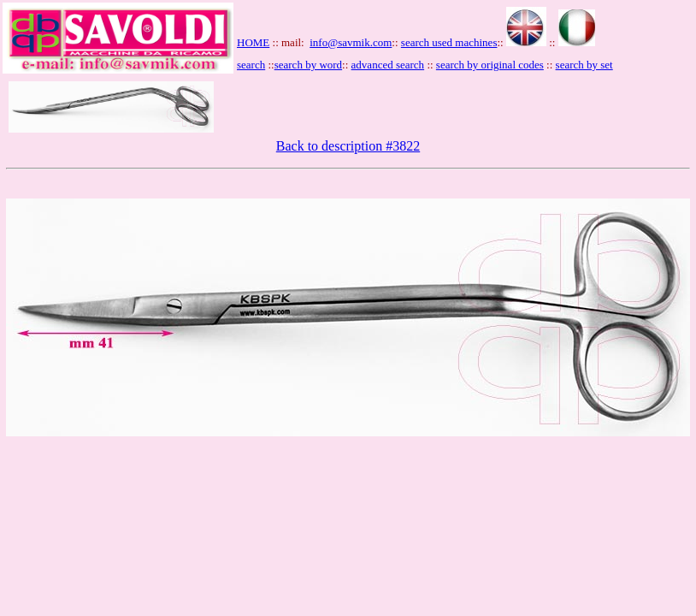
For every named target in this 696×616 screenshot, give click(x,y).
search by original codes (490, 65)
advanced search (388, 65)
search (251, 65)
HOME (253, 42)
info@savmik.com (351, 42)
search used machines (449, 42)
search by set (584, 65)
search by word (308, 65)
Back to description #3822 (348, 146)
